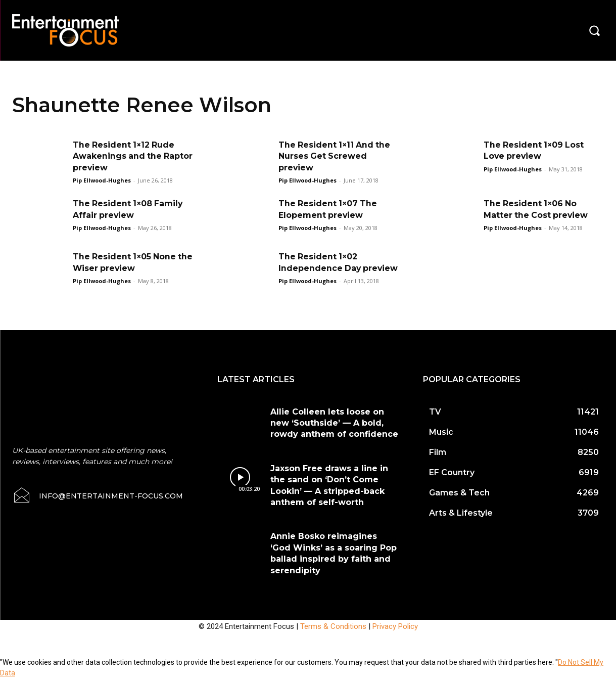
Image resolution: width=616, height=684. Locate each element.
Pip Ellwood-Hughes (102, 180)
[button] (594, 30)
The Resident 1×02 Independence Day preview (320, 268)
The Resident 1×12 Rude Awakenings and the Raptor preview (125, 156)
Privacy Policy (395, 632)
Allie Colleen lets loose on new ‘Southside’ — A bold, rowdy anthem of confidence (334, 429)
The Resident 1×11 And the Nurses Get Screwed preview (336, 156)
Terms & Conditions (333, 632)
